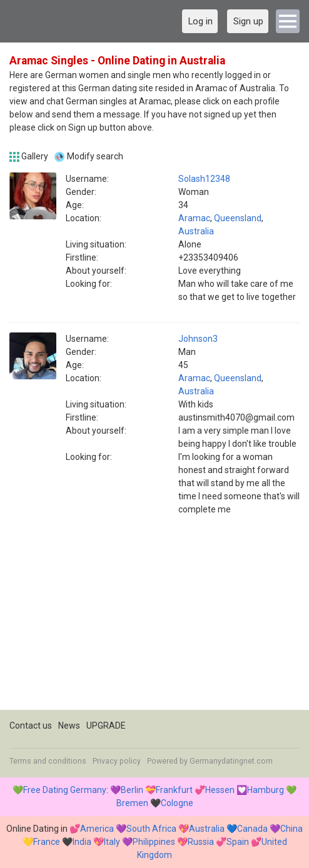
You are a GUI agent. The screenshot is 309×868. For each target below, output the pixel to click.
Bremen (132, 803)
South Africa (151, 829)
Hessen (220, 790)
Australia (196, 231)
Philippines (154, 842)
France (47, 842)
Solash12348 (204, 179)
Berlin (132, 790)
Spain (238, 842)
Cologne (177, 803)
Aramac (194, 218)
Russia (201, 842)
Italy (112, 842)
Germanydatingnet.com (231, 761)
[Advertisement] (154, 622)
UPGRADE (106, 726)
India (82, 842)
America (97, 829)
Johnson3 (198, 339)
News (69, 726)
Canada (252, 829)
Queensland (238, 218)
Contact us (31, 726)
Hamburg (266, 790)
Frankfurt (174, 790)
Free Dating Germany (65, 790)
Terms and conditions (48, 761)
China (291, 829)
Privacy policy (117, 761)
